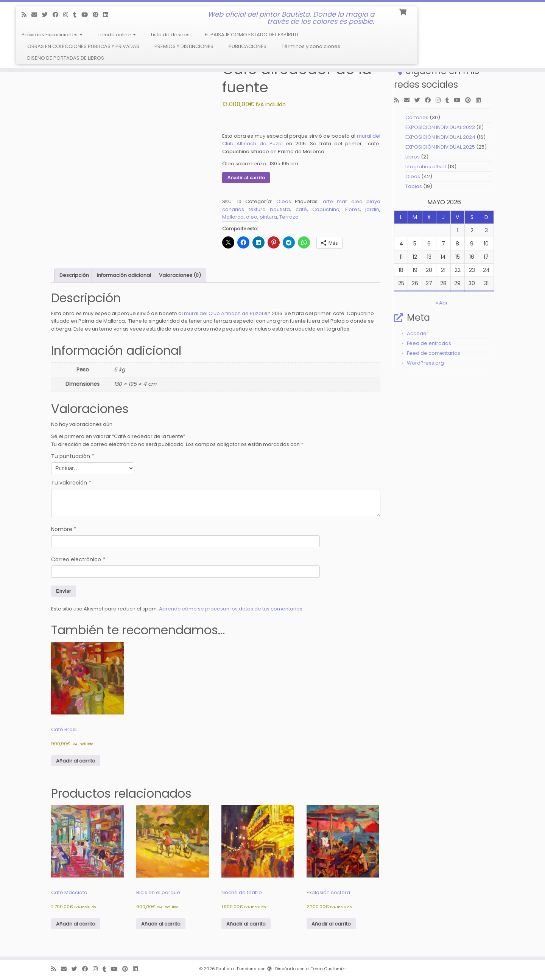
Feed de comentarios (434, 353)
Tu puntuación (73, 456)
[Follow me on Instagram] (68, 15)
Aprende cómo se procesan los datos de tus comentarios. (231, 609)
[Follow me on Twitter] (47, 15)
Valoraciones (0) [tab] (180, 275)
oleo (252, 217)
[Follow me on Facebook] (58, 15)
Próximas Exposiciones (52, 35)
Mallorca (233, 217)
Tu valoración (71, 483)
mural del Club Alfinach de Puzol (223, 313)
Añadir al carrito (246, 178)
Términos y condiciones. (311, 46)
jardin (372, 209)
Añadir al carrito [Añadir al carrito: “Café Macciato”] (76, 924)
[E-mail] (37, 15)
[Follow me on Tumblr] (77, 15)
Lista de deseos (170, 35)
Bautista (225, 969)
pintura (268, 217)
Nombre (64, 529)
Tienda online (117, 35)
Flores (353, 209)
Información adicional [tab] (124, 275)
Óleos (284, 201)
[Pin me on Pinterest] (98, 15)
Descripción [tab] (74, 275)
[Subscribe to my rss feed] (26, 15)
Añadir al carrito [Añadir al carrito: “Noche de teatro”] (246, 924)
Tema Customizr (328, 969)
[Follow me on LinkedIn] (108, 15)
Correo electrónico (78, 559)
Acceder (418, 333)
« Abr (442, 303)
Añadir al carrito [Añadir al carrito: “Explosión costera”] (331, 924)
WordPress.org (425, 363)
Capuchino (326, 209)
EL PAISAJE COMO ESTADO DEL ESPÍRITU (251, 35)
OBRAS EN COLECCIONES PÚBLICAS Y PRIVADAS (83, 46)
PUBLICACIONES (248, 46)
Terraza (289, 217)
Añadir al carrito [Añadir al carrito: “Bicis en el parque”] (161, 924)
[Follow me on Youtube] (87, 15)
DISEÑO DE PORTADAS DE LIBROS (66, 58)
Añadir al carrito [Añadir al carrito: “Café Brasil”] (76, 761)
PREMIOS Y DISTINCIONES (184, 46)
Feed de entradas (429, 343)
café (301, 209)
